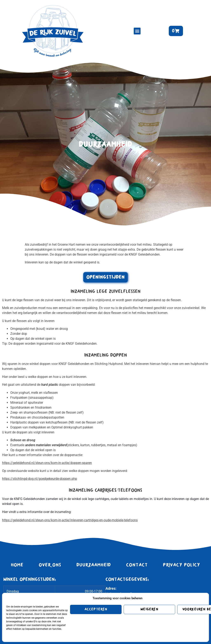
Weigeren (149, 609)
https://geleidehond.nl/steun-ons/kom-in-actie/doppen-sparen (47, 463)
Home (17, 565)
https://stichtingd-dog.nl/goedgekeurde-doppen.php (40, 479)
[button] (137, 31)
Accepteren (96, 609)
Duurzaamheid (94, 565)
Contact (137, 565)
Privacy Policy (182, 565)
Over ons (50, 565)
